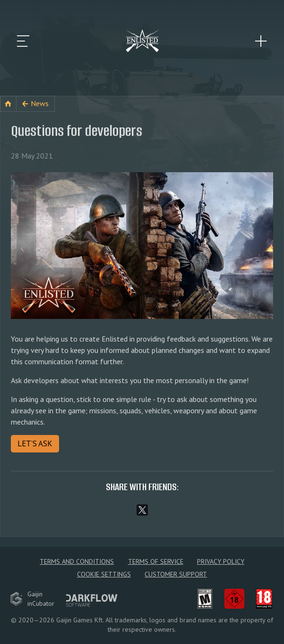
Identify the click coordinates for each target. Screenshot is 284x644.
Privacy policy (221, 561)
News (40, 103)
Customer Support (176, 574)
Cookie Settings (104, 574)
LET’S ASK (35, 443)
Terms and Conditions (77, 561)
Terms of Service (156, 561)
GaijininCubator (32, 599)
